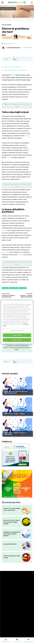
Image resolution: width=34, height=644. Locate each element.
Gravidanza (13, 288)
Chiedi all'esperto (10, 388)
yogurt (20, 255)
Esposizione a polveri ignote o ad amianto (15, 433)
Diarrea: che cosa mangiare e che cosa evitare (12, 509)
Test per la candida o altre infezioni (8, 296)
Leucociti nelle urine (10, 544)
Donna (5, 288)
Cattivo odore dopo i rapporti (15, 414)
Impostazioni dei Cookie (17, 331)
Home (3, 9)
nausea (27, 136)
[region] (17, 322)
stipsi (9, 157)
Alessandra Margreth (14, 48)
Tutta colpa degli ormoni (12, 67)
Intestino (23, 288)
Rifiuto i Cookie (17, 335)
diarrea (13, 75)
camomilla (5, 252)
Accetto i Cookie (17, 340)
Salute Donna (10, 9)
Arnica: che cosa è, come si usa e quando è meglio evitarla (12, 522)
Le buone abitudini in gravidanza (15, 70)
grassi (4, 230)
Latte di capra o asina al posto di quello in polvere (16, 392)
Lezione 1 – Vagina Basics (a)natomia (26, 296)
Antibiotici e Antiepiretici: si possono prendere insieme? (12, 534)
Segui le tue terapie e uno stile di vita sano (17, 105)
